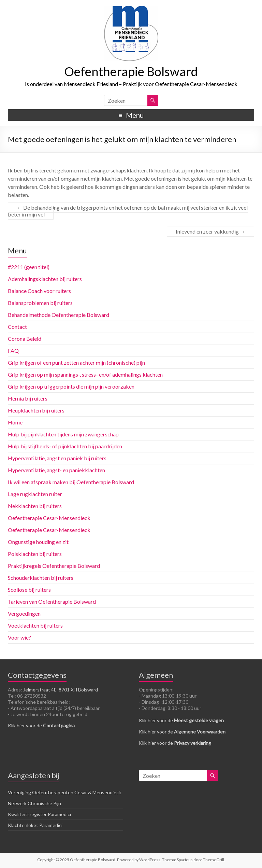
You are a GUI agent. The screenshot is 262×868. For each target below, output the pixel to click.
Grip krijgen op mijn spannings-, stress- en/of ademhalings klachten (85, 374)
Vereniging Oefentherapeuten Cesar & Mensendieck (64, 792)
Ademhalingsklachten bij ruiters (45, 279)
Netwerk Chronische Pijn (34, 803)
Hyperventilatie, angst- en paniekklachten (56, 470)
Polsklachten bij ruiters (35, 554)
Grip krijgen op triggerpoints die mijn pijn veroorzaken (71, 386)
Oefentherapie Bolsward (131, 71)
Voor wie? (19, 637)
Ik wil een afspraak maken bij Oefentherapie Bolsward (71, 482)
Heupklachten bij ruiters (36, 410)
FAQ (13, 351)
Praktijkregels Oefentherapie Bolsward (54, 566)
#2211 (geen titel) (29, 267)
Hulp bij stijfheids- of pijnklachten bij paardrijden (65, 446)
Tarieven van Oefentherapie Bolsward (52, 601)
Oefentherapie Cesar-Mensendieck (49, 518)
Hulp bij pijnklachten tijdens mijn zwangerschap (63, 434)
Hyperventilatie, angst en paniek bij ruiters (57, 458)
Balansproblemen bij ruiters (40, 303)
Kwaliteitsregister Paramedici (39, 814)
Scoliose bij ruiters (29, 590)
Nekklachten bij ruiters (35, 506)
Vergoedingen (24, 613)
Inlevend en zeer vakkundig (210, 231)
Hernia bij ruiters (28, 398)
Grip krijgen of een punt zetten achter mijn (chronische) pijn (76, 362)
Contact (17, 327)
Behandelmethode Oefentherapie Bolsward (59, 315)
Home (15, 422)
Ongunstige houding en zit (38, 542)
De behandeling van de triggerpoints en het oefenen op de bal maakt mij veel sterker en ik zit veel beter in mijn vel (128, 211)
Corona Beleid (25, 339)
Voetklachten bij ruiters (35, 625)
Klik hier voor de (41, 725)
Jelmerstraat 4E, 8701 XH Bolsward (61, 690)
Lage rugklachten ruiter (35, 494)
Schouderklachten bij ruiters (41, 578)
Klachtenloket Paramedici (35, 825)
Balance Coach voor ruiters (39, 291)
